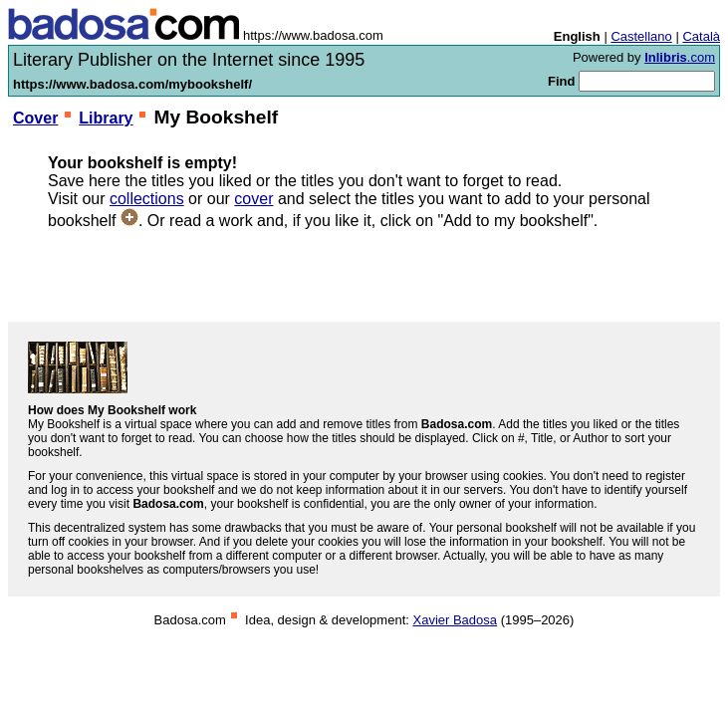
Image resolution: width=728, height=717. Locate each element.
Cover (35, 118)
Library (106, 118)
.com (680, 57)
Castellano (641, 36)
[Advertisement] (364, 276)
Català (701, 36)
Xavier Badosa (455, 620)
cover (253, 199)
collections (147, 199)
